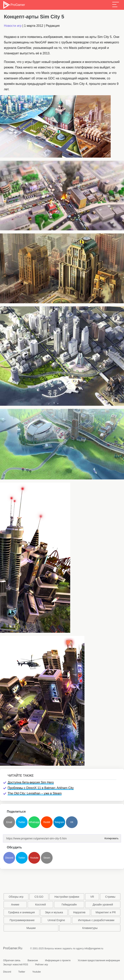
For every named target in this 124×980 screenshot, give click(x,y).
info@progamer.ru (94, 949)
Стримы (110, 897)
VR (92, 897)
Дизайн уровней (103, 905)
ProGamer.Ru (13, 948)
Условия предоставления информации (99, 960)
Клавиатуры (90, 928)
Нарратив (79, 912)
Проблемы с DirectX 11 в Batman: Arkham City (41, 788)
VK (72, 822)
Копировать (111, 837)
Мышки (31, 928)
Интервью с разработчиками (96, 920)
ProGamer (14, 5)
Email (9, 822)
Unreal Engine (56, 920)
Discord (9, 858)
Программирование (22, 920)
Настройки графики (67, 897)
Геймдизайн (69, 905)
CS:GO (39, 897)
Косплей (40, 905)
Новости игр (13, 26)
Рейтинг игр (42, 965)
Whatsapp (34, 822)
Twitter (22, 822)
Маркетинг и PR (106, 912)
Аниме (15, 905)
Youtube (34, 858)
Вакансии (33, 960)
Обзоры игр (16, 897)
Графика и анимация (22, 912)
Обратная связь (12, 960)
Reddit (47, 822)
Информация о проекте (58, 960)
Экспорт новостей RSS (16, 965)
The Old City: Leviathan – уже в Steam (35, 793)
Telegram (59, 822)
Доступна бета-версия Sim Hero (31, 782)
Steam (47, 858)
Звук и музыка (54, 912)
